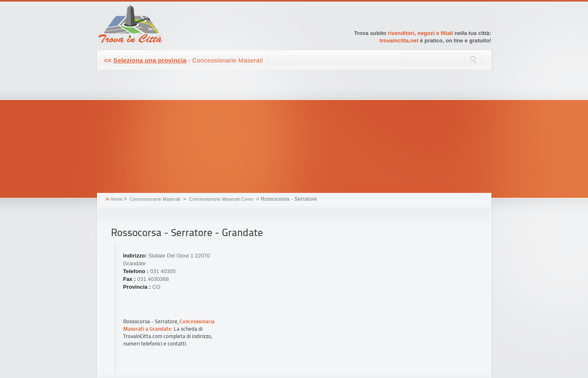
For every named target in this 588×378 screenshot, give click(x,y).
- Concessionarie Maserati (184, 60)
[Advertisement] (294, 131)
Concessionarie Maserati (155, 199)
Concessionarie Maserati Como (221, 199)
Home (116, 199)
